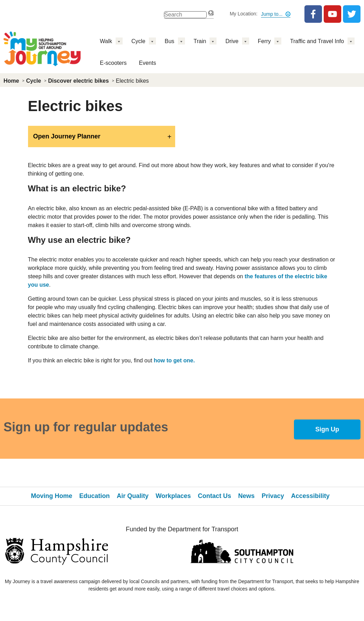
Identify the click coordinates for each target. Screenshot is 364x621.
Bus (170, 41)
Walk (106, 41)
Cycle (138, 41)
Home (11, 81)
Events (147, 63)
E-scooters (113, 63)
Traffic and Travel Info (317, 41)
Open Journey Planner (67, 136)
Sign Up (327, 429)
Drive (232, 41)
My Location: (244, 14)
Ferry (264, 41)
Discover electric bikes (78, 81)
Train (200, 41)
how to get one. (174, 360)
